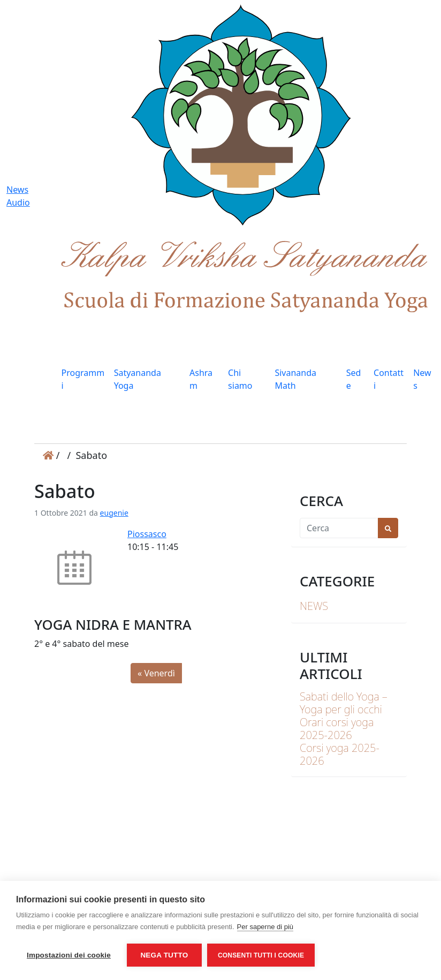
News (422, 379)
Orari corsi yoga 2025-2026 (337, 729)
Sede (354, 379)
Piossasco (147, 534)
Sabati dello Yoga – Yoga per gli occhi (344, 703)
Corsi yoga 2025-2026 (340, 754)
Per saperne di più (265, 927)
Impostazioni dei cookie (69, 955)
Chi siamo (240, 379)
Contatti (389, 379)
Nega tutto (164, 955)
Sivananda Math (295, 379)
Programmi (83, 379)
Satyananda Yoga (138, 379)
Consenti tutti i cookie (261, 955)
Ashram (201, 379)
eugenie (114, 513)
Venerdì (159, 673)
